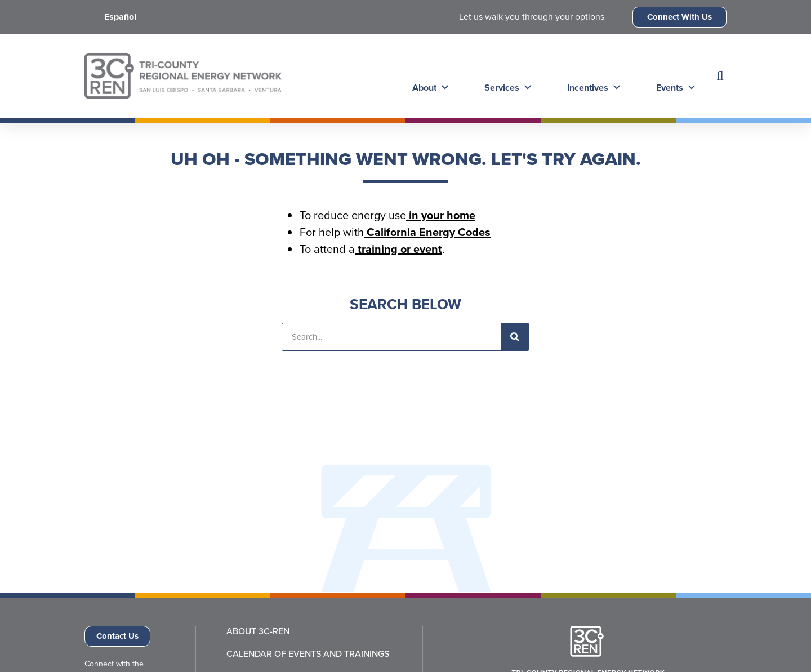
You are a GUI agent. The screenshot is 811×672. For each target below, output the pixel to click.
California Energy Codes (427, 232)
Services (505, 76)
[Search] (515, 337)
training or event (398, 249)
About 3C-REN (258, 631)
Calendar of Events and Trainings (308, 654)
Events (671, 76)
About (429, 76)
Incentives (590, 76)
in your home (441, 215)
